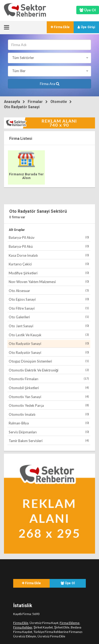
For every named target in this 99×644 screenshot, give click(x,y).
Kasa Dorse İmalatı (49, 255)
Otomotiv (59, 102)
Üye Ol (68, 583)
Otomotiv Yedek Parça (49, 405)
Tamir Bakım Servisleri (49, 441)
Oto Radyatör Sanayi (22, 107)
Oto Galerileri (49, 317)
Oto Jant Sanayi (49, 326)
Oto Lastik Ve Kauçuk (49, 335)
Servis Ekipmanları (49, 432)
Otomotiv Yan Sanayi (49, 397)
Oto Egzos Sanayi (49, 299)
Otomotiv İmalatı (49, 414)
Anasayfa (12, 102)
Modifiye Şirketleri (49, 273)
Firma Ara (50, 84)
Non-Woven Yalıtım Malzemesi (49, 282)
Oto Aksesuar (49, 291)
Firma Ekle (60, 27)
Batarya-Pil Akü (49, 246)
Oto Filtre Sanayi (49, 308)
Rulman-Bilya (49, 423)
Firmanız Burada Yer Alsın (26, 176)
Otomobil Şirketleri (49, 388)
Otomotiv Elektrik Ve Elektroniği (49, 370)
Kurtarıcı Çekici (49, 264)
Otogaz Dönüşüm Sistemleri (49, 361)
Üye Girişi (86, 27)
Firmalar (35, 102)
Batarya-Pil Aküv (49, 237)
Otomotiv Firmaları (49, 379)
